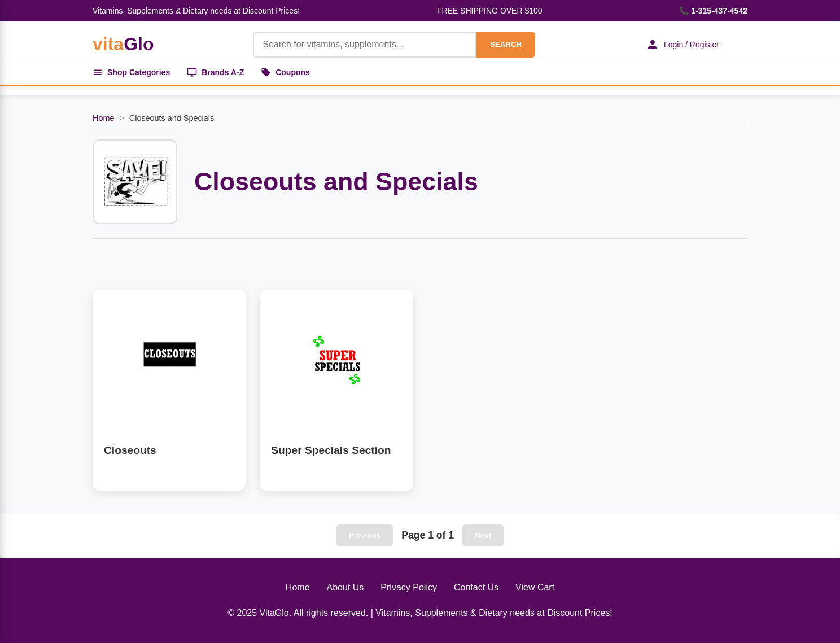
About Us (345, 587)
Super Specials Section (331, 450)
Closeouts (130, 450)
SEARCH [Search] (506, 44)
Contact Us (476, 587)
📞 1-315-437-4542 (713, 11)
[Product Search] (365, 45)
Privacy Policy (409, 587)
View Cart (535, 587)
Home (103, 118)
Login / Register (683, 45)
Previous (365, 535)
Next (483, 535)
